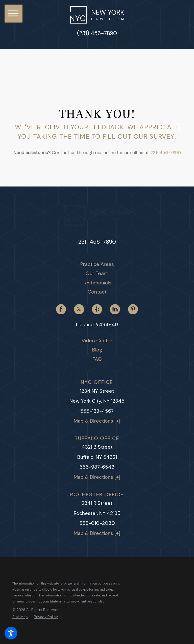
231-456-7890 (166, 153)
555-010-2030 (97, 523)
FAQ (97, 359)
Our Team (97, 273)
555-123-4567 (97, 411)
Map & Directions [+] (97, 421)
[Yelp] (97, 309)
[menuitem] (97, 264)
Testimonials (97, 283)
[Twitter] (79, 309)
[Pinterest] (133, 309)
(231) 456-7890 (97, 33)
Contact (97, 292)
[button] (11, 633)
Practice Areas (97, 264)
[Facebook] (61, 309)
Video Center (97, 341)
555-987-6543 (97, 467)
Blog (97, 350)
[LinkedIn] (115, 309)
